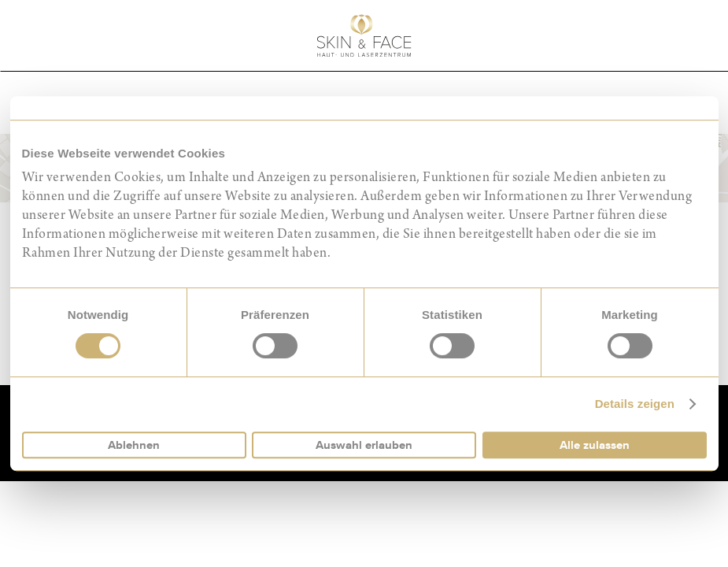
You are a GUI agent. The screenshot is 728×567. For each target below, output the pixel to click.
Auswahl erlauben (364, 445)
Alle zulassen (595, 445)
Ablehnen (134, 445)
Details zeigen (635, 404)
